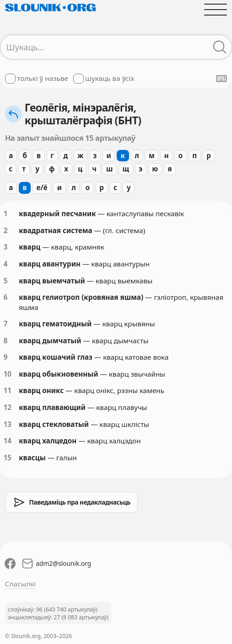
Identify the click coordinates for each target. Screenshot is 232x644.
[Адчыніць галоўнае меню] (216, 9)
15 (8, 458)
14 (8, 441)
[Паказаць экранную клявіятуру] (221, 79)
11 (8, 390)
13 (8, 424)
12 (8, 407)
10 (8, 374)
